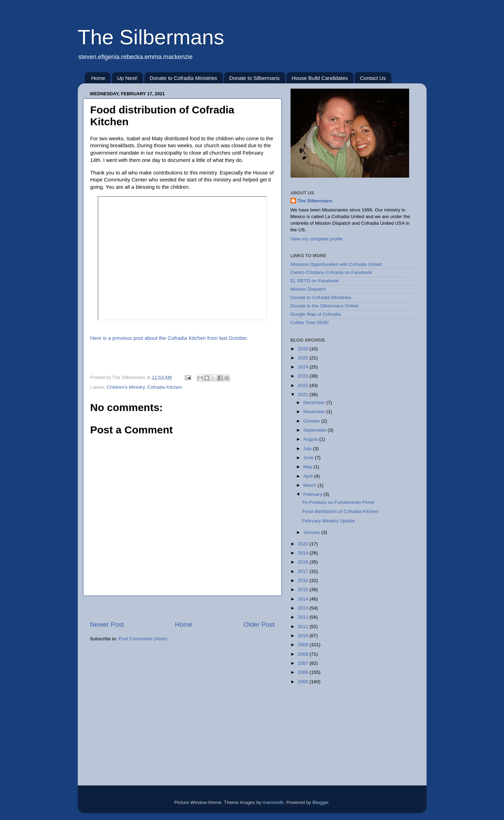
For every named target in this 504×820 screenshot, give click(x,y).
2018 (303, 562)
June (309, 458)
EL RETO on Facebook (315, 281)
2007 (303, 663)
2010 (303, 636)
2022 (303, 385)
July (308, 449)
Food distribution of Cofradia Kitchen (340, 511)
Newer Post (107, 624)
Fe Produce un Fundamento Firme (338, 502)
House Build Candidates (320, 78)
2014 (303, 599)
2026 (303, 349)
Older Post (259, 624)
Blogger (321, 802)
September (316, 430)
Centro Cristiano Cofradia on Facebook (331, 272)
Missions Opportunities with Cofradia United (336, 264)
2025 (303, 358)
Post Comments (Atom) (143, 639)
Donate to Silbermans (254, 78)
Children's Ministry (126, 387)
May (309, 467)
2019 (303, 553)
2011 (303, 627)
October (313, 421)
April (309, 476)
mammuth (273, 802)
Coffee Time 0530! (310, 323)
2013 (303, 608)
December (315, 402)
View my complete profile (317, 239)
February (314, 494)
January (313, 532)
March (311, 485)
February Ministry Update (329, 521)
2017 (303, 571)
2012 (303, 617)
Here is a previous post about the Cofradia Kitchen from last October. (169, 338)
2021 (303, 394)
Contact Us (373, 78)
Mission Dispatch (308, 289)
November (315, 412)
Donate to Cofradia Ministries (183, 78)
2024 (303, 367)
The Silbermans (151, 37)
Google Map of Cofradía (316, 314)
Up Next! (127, 78)
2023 (303, 376)
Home (98, 78)
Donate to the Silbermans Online (325, 306)
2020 (303, 544)
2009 (303, 645)
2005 (303, 682)
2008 (303, 654)
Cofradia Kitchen (165, 387)
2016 (303, 580)
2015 (303, 590)
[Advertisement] (182, 608)
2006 (303, 672)
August (311, 439)
